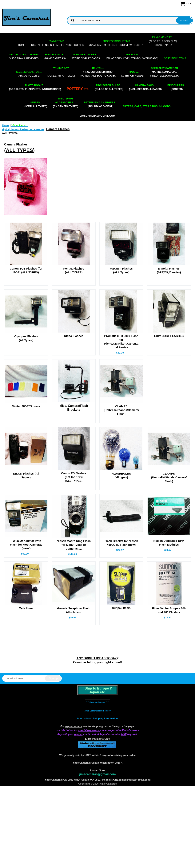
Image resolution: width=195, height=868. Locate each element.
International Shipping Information (97, 801)
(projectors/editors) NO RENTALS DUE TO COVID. (98, 72)
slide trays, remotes (24, 56)
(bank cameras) (55, 56)
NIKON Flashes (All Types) (26, 498)
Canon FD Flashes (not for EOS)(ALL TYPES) (74, 499)
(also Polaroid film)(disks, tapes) (163, 41)
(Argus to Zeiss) (29, 74)
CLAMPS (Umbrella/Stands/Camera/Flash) (121, 428)
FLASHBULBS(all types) (121, 498)
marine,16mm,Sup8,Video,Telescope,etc (164, 72)
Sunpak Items (121, 665)
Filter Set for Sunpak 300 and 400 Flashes (169, 667)
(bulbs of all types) (109, 87)
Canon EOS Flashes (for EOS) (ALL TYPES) (26, 270)
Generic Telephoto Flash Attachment (74, 667)
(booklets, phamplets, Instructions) (35, 87)
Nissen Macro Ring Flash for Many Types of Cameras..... (74, 575)
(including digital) (101, 104)
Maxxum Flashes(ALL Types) (121, 270)
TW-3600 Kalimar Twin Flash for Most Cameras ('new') (26, 575)
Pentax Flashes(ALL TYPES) (74, 270)
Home (22, 45)
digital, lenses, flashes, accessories (57, 43)
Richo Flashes (74, 340)
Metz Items (26, 665)
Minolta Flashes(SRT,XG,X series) (169, 270)
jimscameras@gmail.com (98, 116)
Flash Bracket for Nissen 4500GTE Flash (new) (121, 573)
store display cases (86, 56)
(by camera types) (66, 102)
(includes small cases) (145, 87)
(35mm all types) (36, 104)
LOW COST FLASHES (169, 340)
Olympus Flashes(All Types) (26, 342)
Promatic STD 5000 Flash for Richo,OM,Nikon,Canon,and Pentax (121, 346)
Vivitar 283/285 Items (26, 425)
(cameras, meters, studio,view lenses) (116, 43)
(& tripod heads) (133, 74)
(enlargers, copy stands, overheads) (132, 56)
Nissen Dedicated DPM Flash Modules (169, 573)
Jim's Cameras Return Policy (97, 793)
